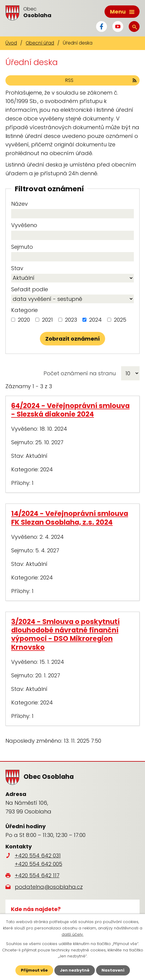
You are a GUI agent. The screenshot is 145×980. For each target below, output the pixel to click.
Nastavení (113, 970)
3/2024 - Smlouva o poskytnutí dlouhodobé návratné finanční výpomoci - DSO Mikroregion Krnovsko (65, 634)
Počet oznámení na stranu (80, 373)
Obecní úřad (40, 43)
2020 (24, 320)
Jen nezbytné (75, 970)
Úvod (11, 43)
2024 (95, 320)
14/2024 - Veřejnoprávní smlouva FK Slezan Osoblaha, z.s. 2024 (70, 518)
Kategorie (24, 310)
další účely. (72, 934)
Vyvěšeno (24, 225)
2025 (120, 320)
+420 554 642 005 (39, 864)
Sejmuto (22, 247)
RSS (101, 80)
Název (19, 204)
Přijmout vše (34, 970)
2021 (47, 320)
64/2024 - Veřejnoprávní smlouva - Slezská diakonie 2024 (70, 410)
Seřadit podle (30, 289)
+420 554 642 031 (38, 855)
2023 (71, 320)
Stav (17, 268)
